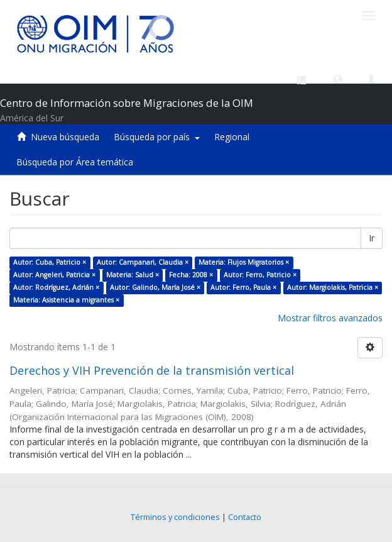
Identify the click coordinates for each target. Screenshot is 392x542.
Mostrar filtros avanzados (330, 318)
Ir (372, 238)
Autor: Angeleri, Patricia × (54, 275)
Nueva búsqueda (65, 137)
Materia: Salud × (133, 275)
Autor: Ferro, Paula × (243, 287)
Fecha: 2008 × (191, 275)
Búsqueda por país (157, 137)
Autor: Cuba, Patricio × (50, 262)
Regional (232, 137)
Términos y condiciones (175, 517)
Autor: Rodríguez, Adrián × (56, 287)
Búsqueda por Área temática (75, 162)
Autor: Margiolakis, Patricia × (333, 287)
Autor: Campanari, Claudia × (143, 262)
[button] (338, 79)
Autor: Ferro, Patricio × (260, 275)
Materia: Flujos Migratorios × (244, 262)
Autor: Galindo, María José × (155, 287)
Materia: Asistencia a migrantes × (66, 300)
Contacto (245, 517)
